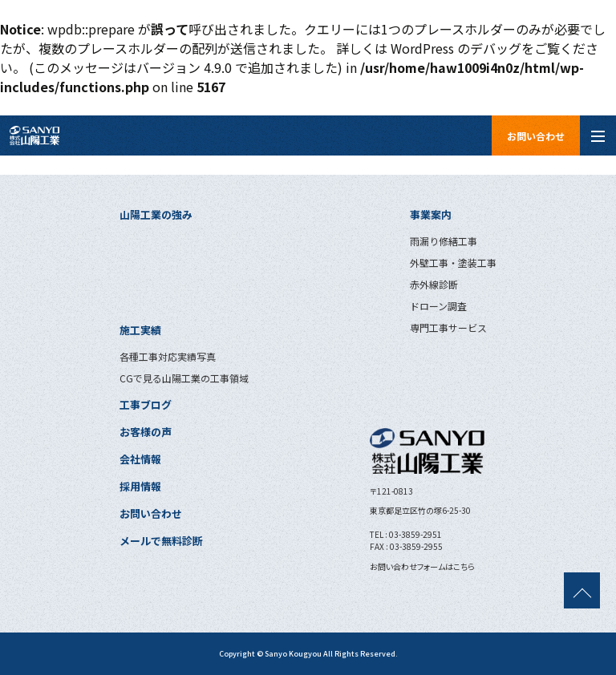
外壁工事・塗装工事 (453, 263)
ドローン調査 (438, 306)
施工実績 (140, 330)
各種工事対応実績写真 (168, 356)
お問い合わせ (536, 136)
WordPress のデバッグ (456, 48)
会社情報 (140, 459)
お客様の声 (146, 432)
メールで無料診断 (161, 541)
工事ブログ (146, 404)
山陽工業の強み (156, 214)
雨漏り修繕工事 (444, 241)
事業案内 (431, 214)
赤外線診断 (434, 284)
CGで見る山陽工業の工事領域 (184, 378)
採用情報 (140, 486)
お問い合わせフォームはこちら (422, 566)
